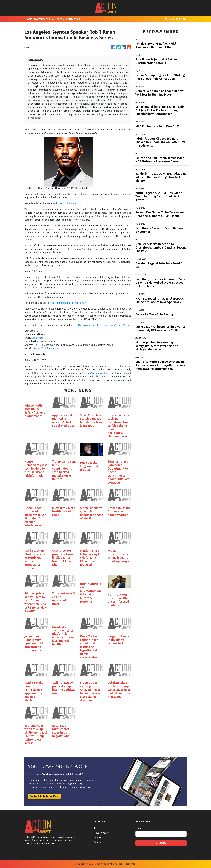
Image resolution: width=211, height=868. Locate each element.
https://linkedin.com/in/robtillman (67, 303)
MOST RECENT (42, 19)
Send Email (37, 338)
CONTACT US (73, 19)
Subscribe (161, 843)
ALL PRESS (58, 19)
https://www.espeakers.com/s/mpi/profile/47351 (103, 325)
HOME (29, 19)
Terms (97, 828)
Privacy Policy (101, 833)
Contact (98, 842)
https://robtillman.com (69, 203)
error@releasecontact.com (99, 373)
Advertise (99, 838)
